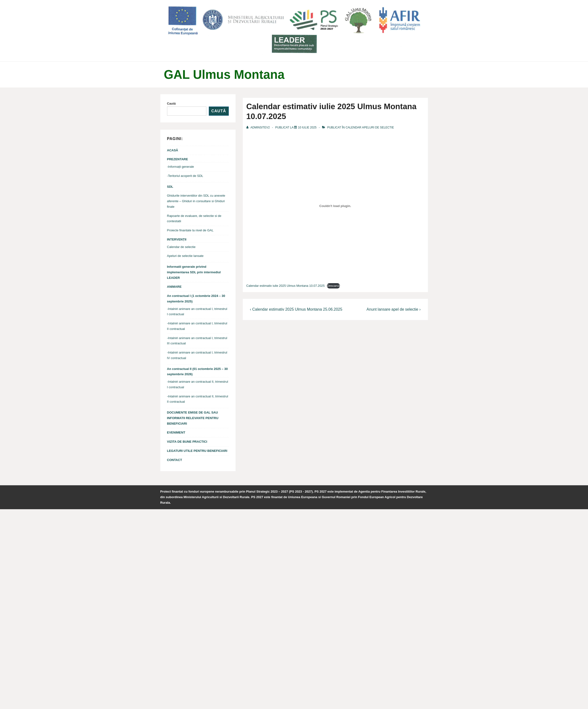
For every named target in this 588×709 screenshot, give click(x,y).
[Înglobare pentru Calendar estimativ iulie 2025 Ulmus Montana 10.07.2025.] (335, 206)
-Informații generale (181, 167)
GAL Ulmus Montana (224, 75)
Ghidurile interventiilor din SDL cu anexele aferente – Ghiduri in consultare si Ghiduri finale (196, 201)
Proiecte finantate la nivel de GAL (190, 230)
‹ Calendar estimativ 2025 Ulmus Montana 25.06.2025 (296, 309)
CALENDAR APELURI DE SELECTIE (370, 127)
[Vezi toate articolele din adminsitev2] (259, 127)
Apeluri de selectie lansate (185, 256)
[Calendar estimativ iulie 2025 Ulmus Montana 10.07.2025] (307, 127)
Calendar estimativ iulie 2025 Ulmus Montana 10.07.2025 (286, 286)
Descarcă (333, 286)
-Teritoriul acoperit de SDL (185, 176)
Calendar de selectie (181, 247)
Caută (171, 104)
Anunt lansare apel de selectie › (393, 309)
